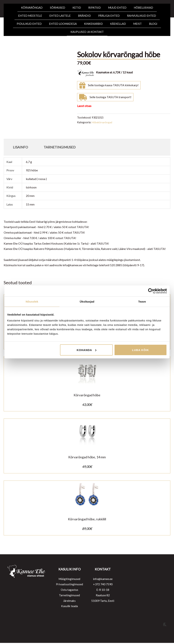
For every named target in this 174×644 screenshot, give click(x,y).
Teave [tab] (142, 302)
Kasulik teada (69, 607)
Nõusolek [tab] (32, 302)
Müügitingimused (69, 580)
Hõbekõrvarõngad (103, 122)
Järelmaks (69, 602)
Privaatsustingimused (69, 585)
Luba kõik (141, 350)
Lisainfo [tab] (20, 147)
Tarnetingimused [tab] (60, 147)
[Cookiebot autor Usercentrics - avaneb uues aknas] (151, 291)
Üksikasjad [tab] (87, 302)
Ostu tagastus (69, 591)
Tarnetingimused (69, 596)
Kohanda (87, 350)
